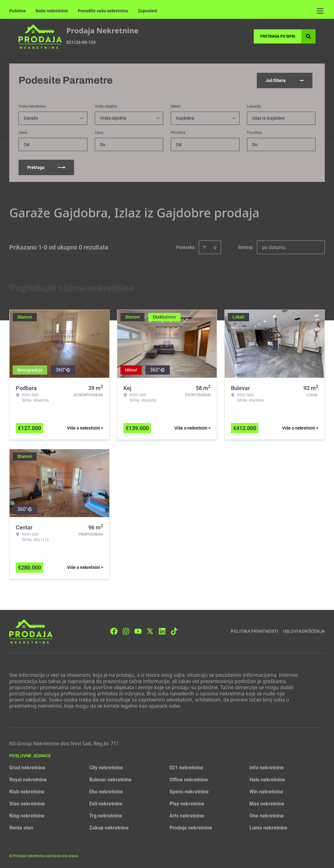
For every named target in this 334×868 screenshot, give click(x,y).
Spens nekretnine (189, 792)
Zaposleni (148, 11)
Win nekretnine (266, 792)
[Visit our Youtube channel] (138, 631)
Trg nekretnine (106, 816)
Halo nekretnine (267, 780)
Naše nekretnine (52, 11)
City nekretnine (106, 768)
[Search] (308, 36)
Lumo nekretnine (268, 828)
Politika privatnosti (255, 631)
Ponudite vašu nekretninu (103, 11)
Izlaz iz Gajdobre (269, 118)
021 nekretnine (186, 768)
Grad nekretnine (27, 768)
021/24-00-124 (81, 42)
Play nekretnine (187, 804)
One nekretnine (267, 816)
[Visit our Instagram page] (126, 631)
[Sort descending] (215, 247)
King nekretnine (27, 816)
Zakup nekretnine (109, 828)
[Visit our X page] (150, 631)
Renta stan (21, 828)
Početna (17, 11)
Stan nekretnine (27, 804)
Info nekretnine (267, 768)
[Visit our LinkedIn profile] (162, 631)
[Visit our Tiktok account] (174, 631)
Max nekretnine (267, 804)
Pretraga (46, 167)
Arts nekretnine (187, 816)
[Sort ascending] (205, 247)
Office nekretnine (189, 780)
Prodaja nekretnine (191, 828)
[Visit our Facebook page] (114, 631)
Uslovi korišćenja (304, 631)
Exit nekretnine (106, 804)
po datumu (274, 247)
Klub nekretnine (27, 792)
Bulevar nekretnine (110, 780)
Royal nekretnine (28, 780)
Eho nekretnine (106, 792)
